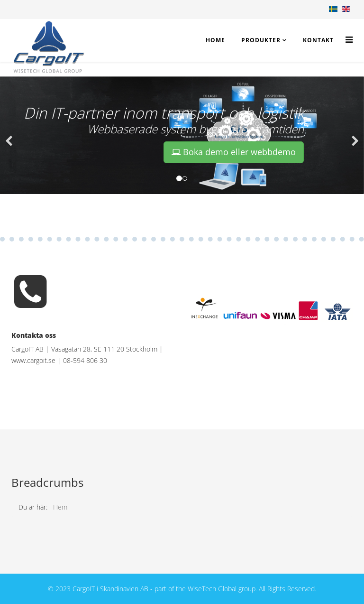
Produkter (261, 40)
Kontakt (318, 40)
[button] (9, 135)
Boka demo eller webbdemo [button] (234, 152)
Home (215, 40)
